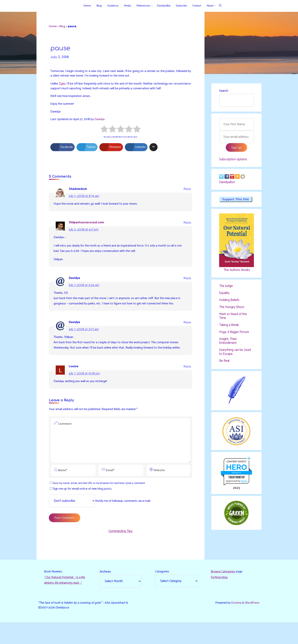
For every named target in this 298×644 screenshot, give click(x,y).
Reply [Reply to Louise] (187, 382)
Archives (106, 592)
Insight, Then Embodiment (228, 344)
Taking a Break (229, 328)
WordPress (252, 624)
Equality (224, 295)
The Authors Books (236, 272)
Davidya (101, 124)
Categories (163, 592)
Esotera (235, 624)
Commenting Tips (120, 550)
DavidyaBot (227, 184)
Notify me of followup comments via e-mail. (102, 518)
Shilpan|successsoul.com (88, 229)
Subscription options (233, 161)
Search (224, 91)
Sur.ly (244, 485)
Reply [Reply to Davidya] (187, 286)
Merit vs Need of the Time (233, 319)
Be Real (224, 364)
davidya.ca (236, 477)
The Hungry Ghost (232, 310)
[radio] (104, 134)
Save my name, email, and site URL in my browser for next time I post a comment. (103, 500)
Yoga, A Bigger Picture (234, 335)
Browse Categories (223, 592)
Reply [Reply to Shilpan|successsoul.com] (187, 229)
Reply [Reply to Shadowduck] (187, 195)
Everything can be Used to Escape (235, 355)
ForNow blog (219, 598)
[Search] (220, 6)
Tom (64, 86)
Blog (64, 27)
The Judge (226, 288)
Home (54, 27)
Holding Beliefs (229, 302)
